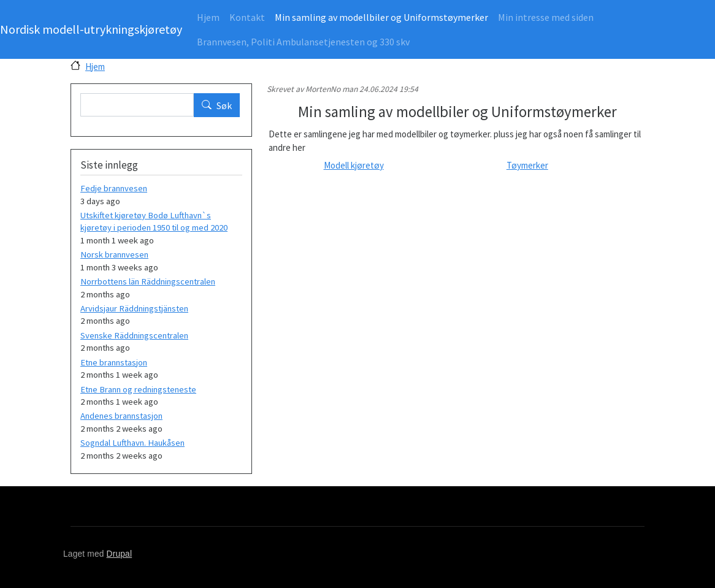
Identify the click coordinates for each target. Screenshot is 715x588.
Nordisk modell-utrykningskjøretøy (91, 29)
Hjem (208, 17)
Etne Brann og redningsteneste (138, 389)
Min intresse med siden (546, 17)
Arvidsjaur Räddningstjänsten (134, 308)
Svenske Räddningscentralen (134, 335)
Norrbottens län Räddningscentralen (148, 281)
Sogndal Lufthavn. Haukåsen (132, 443)
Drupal (120, 554)
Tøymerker (527, 165)
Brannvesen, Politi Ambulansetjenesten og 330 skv (303, 42)
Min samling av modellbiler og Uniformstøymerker (381, 17)
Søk (224, 105)
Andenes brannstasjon (121, 416)
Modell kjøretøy (354, 165)
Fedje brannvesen (114, 188)
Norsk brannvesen (114, 254)
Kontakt (247, 17)
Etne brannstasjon (114, 362)
